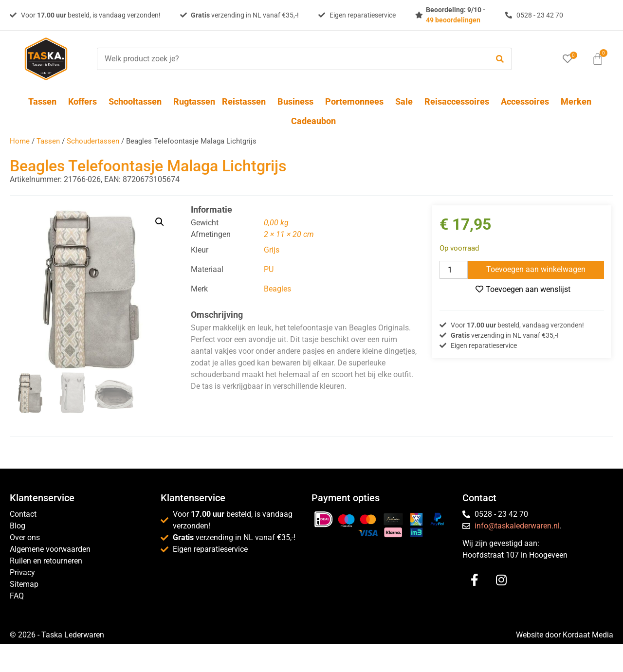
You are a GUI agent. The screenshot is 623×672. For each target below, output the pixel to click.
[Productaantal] (454, 270)
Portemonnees (357, 101)
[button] (160, 222)
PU (269, 269)
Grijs (272, 250)
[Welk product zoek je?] (290, 59)
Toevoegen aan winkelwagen (536, 269)
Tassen (45, 101)
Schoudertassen (93, 141)
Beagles (277, 289)
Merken (576, 101)
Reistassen (246, 101)
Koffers (85, 101)
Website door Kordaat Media (565, 635)
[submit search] (500, 59)
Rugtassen (194, 101)
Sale (406, 101)
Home (20, 141)
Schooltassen (137, 101)
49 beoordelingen (453, 20)
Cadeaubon (313, 121)
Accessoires (527, 101)
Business (298, 101)
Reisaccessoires (459, 101)
